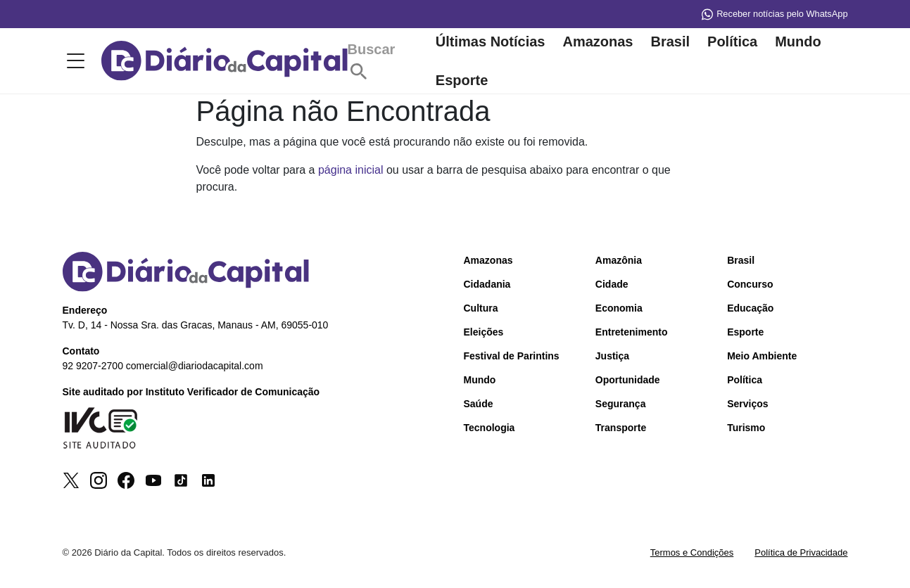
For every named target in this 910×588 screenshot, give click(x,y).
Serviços (747, 405)
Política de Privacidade (801, 554)
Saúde (479, 405)
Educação (750, 309)
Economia (619, 309)
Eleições (484, 333)
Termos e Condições (692, 554)
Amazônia (619, 262)
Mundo (798, 42)
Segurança (621, 405)
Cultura (481, 309)
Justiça (612, 357)
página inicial (351, 171)
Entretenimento (632, 333)
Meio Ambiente (762, 357)
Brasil (670, 42)
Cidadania (487, 286)
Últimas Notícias (491, 42)
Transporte (621, 429)
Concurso (750, 286)
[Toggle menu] (73, 62)
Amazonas (598, 42)
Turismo (746, 429)
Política (732, 42)
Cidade (612, 286)
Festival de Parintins (512, 357)
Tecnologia (489, 429)
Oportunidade (628, 381)
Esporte (462, 81)
